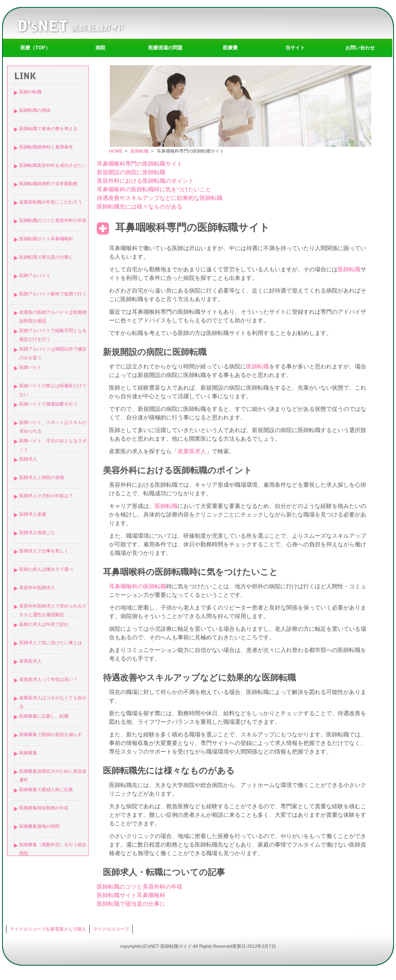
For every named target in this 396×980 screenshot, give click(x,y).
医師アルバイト (35, 275)
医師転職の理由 (35, 110)
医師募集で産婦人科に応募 (46, 789)
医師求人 (28, 459)
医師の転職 (30, 92)
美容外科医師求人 (37, 588)
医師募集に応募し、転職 (44, 716)
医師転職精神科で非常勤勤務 (48, 184)
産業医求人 (30, 661)
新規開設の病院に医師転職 (131, 172)
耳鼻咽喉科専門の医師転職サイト (140, 164)
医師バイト (30, 367)
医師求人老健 (33, 514)
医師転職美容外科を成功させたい (53, 165)
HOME (116, 151)
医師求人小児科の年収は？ (46, 496)
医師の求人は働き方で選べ (46, 569)
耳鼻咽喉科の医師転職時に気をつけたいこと (154, 189)
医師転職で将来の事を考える (48, 129)
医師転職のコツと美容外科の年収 (53, 220)
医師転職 (140, 151)
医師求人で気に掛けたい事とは (51, 643)
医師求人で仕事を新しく (44, 551)
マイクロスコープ (111, 929)
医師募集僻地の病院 (39, 826)
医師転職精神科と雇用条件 (46, 147)
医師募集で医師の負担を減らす (51, 734)
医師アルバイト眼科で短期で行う (53, 294)
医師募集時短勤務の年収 (44, 808)
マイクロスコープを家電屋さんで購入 (48, 929)
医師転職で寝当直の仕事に (46, 257)
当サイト (295, 48)
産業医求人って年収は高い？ (48, 679)
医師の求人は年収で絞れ (44, 624)
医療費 (230, 48)
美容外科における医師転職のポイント (145, 181)
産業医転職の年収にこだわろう (51, 202)
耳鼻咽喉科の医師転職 (138, 586)
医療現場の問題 (165, 48)
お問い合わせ (360, 48)
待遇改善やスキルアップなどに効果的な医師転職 (160, 198)
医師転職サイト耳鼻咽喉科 (46, 239)
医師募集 (28, 753)
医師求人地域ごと (37, 532)
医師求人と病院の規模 (42, 477)
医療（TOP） (35, 48)
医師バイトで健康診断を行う (48, 404)
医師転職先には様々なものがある (140, 206)
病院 (100, 48)
